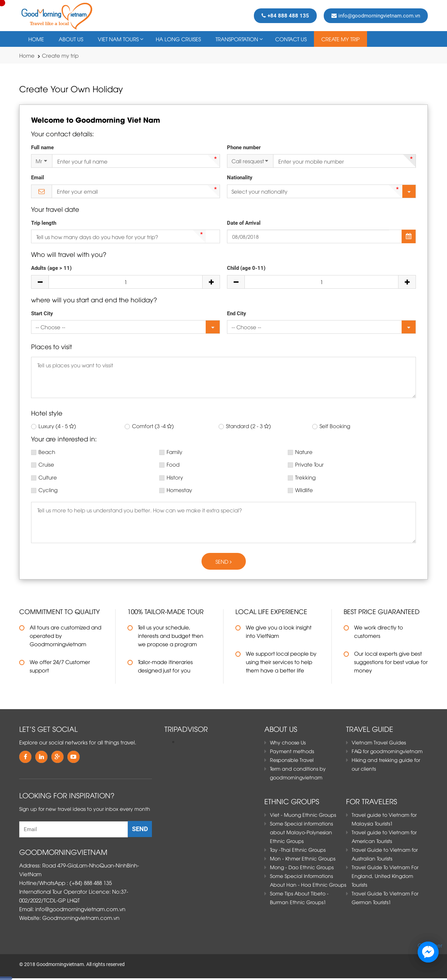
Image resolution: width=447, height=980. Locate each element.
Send (223, 561)
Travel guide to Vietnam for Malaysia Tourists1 (384, 819)
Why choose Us (288, 742)
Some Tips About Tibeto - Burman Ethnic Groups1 (299, 898)
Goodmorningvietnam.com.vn (81, 917)
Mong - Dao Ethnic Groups (302, 867)
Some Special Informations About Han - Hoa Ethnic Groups (308, 880)
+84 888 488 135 (285, 16)
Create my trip (340, 39)
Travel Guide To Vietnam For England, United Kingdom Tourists (385, 876)
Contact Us (291, 39)
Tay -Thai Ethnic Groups (298, 849)
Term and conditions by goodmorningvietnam (298, 773)
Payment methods (292, 751)
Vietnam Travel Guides (379, 742)
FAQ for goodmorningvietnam (387, 751)
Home (36, 39)
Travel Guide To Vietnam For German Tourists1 (385, 898)
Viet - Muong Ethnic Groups (303, 815)
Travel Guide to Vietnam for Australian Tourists (385, 854)
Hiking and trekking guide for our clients (386, 764)
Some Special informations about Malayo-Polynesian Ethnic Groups (301, 832)
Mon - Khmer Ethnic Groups (303, 858)
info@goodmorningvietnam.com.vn (376, 16)
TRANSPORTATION (237, 39)
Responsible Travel (292, 760)
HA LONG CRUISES (178, 39)
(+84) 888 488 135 (91, 882)
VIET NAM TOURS (118, 39)
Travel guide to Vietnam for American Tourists (384, 836)
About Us (71, 39)
